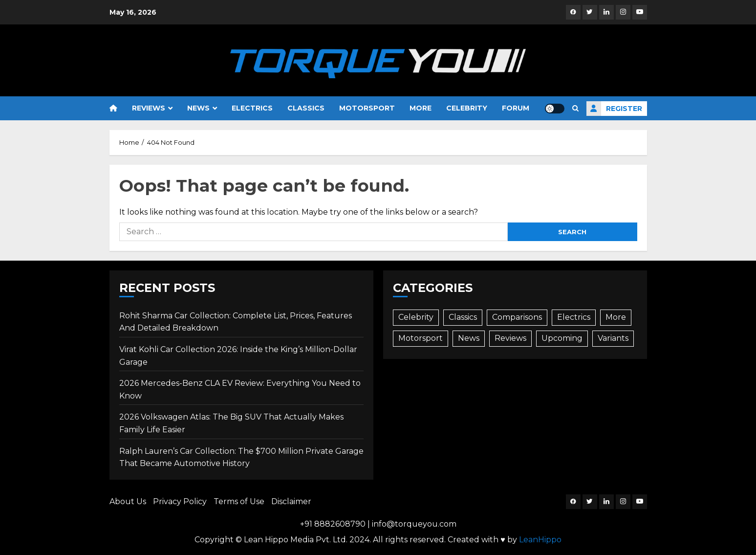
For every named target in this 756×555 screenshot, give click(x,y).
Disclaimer (291, 501)
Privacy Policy (180, 501)
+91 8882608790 (333, 524)
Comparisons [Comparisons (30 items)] (517, 317)
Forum (516, 108)
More (421, 108)
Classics (306, 108)
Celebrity (467, 108)
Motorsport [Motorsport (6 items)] (421, 338)
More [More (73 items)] (616, 317)
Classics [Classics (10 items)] (463, 317)
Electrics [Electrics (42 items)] (574, 317)
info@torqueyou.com (414, 524)
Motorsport (367, 108)
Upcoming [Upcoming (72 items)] (562, 338)
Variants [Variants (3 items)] (613, 338)
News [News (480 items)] (469, 338)
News (198, 108)
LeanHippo (540, 540)
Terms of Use (239, 501)
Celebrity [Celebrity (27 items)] (416, 317)
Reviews (149, 108)
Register (614, 109)
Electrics (252, 108)
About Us (128, 501)
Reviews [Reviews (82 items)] (510, 338)
